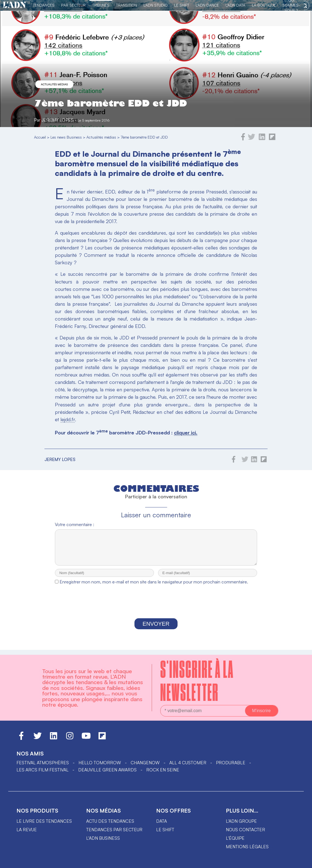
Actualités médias (54, 84)
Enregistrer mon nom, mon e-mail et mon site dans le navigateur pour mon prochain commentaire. (154, 587)
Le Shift (182, 5)
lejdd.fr (68, 419)
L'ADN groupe (241, 821)
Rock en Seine (163, 770)
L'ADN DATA (235, 5)
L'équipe (235, 838)
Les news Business (66, 137)
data (161, 821)
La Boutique (264, 5)
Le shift (165, 830)
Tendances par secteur (114, 830)
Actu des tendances (110, 821)
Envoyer (156, 629)
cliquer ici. (186, 432)
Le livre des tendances (44, 821)
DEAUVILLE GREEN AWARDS (107, 770)
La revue (27, 830)
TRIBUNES (101, 5)
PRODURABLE (231, 763)
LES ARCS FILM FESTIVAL (43, 770)
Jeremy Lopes (57, 120)
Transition (127, 5)
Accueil (40, 137)
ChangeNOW (145, 763)
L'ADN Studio (156, 5)
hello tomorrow (100, 763)
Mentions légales (247, 847)
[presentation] (156, 608)
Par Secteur (73, 5)
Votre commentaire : (75, 524)
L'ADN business (103, 838)
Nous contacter (245, 830)
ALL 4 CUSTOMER (188, 763)
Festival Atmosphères (43, 763)
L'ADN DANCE (207, 5)
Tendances (44, 5)
